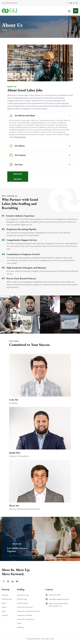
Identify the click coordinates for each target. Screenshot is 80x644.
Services (5, 595)
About (15, 30)
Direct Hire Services (25, 607)
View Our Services (18, 177)
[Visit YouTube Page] (77, 3)
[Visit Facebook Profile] (68, 3)
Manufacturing (23, 595)
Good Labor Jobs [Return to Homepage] (47, 639)
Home (5, 30)
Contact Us (14, 556)
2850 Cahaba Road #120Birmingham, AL (56, 605)
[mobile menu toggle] (76, 11)
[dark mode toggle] (69, 11)
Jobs (4, 611)
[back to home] (10, 11)
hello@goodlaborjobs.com (58, 599)
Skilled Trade (22, 599)
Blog (4, 603)
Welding (20, 627)
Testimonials (7, 599)
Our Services (20, 137)
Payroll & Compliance (25, 619)
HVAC (19, 623)
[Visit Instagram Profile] (71, 3)
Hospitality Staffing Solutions (29, 611)
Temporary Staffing (25, 615)
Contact (5, 615)
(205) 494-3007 (10, 3)
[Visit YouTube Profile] (17, 581)
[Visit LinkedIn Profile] (74, 3)
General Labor (22, 603)
